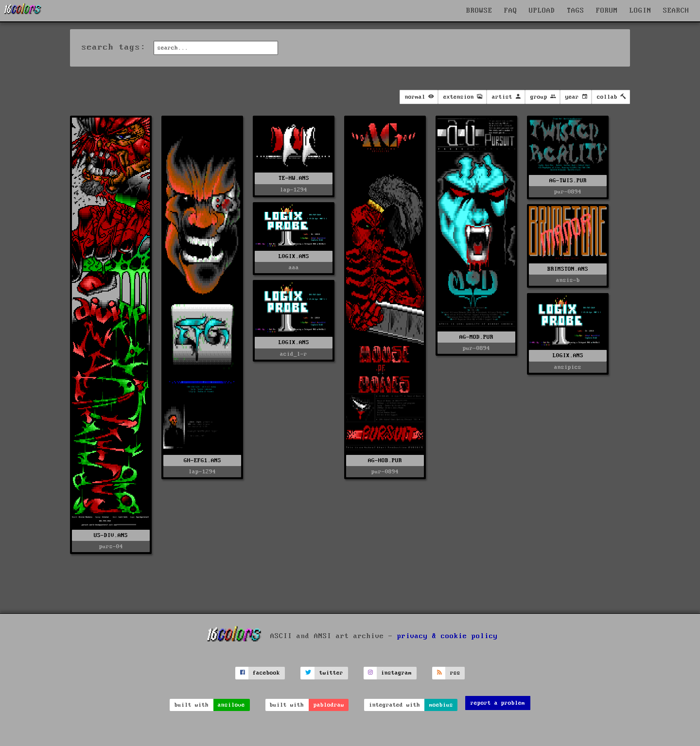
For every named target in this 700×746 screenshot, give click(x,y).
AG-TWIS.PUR (568, 181)
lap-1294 (202, 472)
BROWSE (479, 11)
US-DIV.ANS (111, 535)
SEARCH (676, 11)
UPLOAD (542, 11)
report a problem (498, 703)
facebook (266, 673)
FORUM (607, 11)
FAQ (511, 11)
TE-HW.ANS (294, 178)
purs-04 (111, 546)
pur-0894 (385, 472)
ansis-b (568, 280)
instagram (396, 673)
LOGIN (640, 11)
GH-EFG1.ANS (202, 460)
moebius (441, 705)
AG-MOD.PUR (476, 337)
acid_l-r (294, 354)
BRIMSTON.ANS (568, 269)
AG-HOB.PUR (385, 460)
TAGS (576, 11)
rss (455, 673)
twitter (331, 673)
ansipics (568, 367)
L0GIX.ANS (294, 256)
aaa (294, 268)
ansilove (231, 705)
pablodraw (329, 705)
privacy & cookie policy (447, 636)
